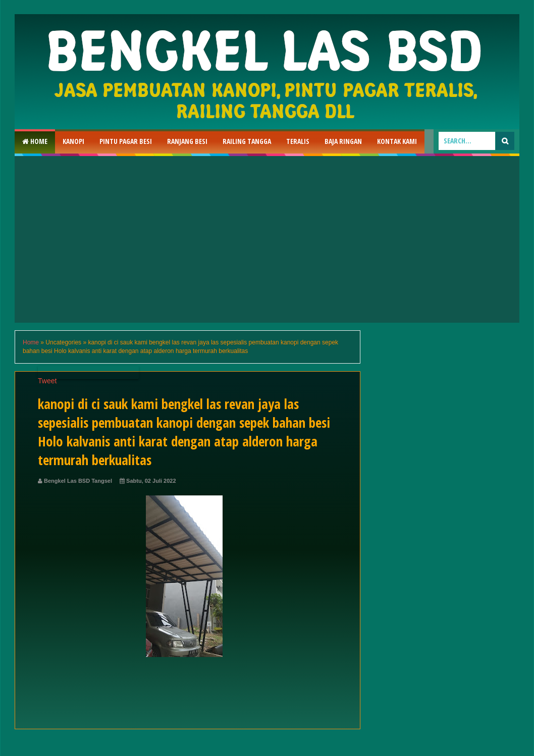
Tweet (47, 381)
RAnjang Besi (187, 141)
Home (35, 141)
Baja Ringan (343, 141)
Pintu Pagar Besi (126, 141)
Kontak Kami (397, 141)
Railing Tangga (247, 141)
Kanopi (73, 141)
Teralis (298, 141)
